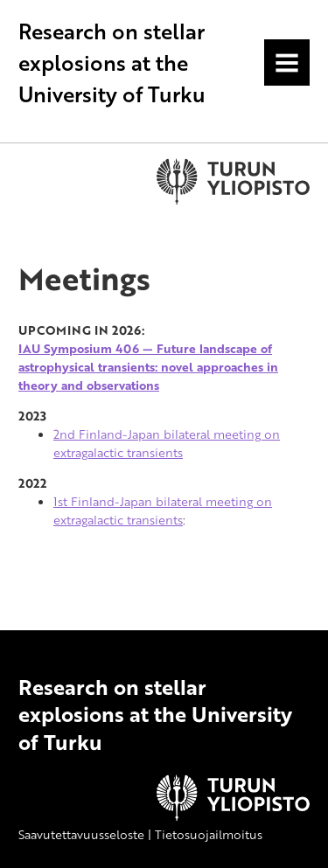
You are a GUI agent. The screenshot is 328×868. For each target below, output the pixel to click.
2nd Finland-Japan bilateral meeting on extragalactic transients (167, 443)
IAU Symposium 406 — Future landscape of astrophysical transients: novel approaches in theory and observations (148, 367)
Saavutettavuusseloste (81, 834)
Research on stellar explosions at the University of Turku (112, 62)
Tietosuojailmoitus (209, 834)
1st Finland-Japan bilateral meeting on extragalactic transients (163, 510)
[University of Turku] (233, 816)
